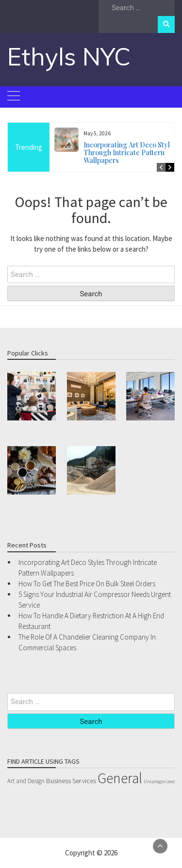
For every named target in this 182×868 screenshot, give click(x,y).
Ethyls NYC (69, 56)
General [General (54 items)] (120, 778)
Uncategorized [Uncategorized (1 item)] (159, 781)
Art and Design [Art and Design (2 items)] (26, 781)
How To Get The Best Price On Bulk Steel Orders (87, 584)
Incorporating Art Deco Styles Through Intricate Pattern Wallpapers (130, 153)
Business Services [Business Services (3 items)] (71, 781)
